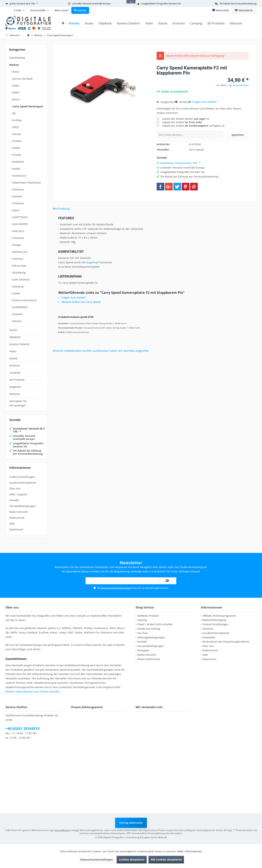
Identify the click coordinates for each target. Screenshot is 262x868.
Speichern (238, 135)
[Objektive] (105, 23)
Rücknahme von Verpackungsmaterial (226, 642)
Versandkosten (62, 830)
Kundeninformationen (23, 483)
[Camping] (196, 23)
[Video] (149, 23)
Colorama (18, 238)
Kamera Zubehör (20, 344)
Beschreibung (61, 209)
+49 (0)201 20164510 (22, 729)
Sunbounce (19, 176)
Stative (13, 358)
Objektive (15, 337)
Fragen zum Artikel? (203, 102)
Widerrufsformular (149, 659)
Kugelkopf (92, 262)
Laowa (16, 293)
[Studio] (89, 23)
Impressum (16, 529)
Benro (16, 99)
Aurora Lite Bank (22, 79)
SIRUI (15, 127)
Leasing (142, 620)
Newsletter (209, 637)
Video (13, 351)
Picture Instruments (24, 300)
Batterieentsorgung (214, 620)
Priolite (16, 155)
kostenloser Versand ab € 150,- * (29, 430)
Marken (14, 65)
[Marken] (74, 23)
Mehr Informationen (190, 851)
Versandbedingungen (23, 506)
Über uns (15, 488)
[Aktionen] (236, 23)
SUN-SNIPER (20, 224)
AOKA (15, 86)
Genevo (17, 321)
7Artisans (18, 189)
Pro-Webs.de (160, 837)
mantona (17, 259)
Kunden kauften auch (86, 351)
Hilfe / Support (18, 494)
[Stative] (163, 23)
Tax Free (143, 633)
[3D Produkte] (216, 23)
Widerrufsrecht (19, 512)
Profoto (16, 141)
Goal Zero (18, 231)
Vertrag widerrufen (131, 823)
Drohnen (15, 365)
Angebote (15, 387)
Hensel (16, 134)
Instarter (17, 314)
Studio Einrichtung (149, 629)
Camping (15, 373)
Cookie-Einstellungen (22, 477)
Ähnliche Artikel (62, 351)
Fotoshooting (17, 58)
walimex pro (20, 252)
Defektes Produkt (148, 616)
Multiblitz (18, 162)
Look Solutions (21, 279)
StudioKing (19, 273)
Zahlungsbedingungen (151, 637)
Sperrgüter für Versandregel (18, 403)
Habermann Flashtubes (26, 183)
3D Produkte (17, 380)
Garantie (208, 629)
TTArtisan (18, 203)
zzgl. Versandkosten (238, 85)
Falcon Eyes (19, 266)
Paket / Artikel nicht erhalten (155, 624)
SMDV (16, 92)
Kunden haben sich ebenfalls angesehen (124, 351)
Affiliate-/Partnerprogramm (219, 616)
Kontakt (14, 500)
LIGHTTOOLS (20, 217)
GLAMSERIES (20, 307)
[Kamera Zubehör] (128, 23)
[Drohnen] (179, 23)
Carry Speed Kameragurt (27, 106)
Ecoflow (17, 120)
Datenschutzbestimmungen (116, 588)
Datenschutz (17, 518)
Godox (16, 148)
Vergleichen (166, 102)
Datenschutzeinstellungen (97, 860)
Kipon (16, 210)
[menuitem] (8, 10)
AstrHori (17, 196)
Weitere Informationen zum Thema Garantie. (33, 692)
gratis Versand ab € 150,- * (24, 3)
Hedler (16, 169)
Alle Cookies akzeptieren (166, 860)
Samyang (18, 286)
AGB (12, 523)
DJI (14, 113)
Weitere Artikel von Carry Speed (79, 302)
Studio (13, 330)
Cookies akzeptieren (132, 860)
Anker (16, 72)
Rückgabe (143, 650)
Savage (16, 245)
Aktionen (15, 394)
